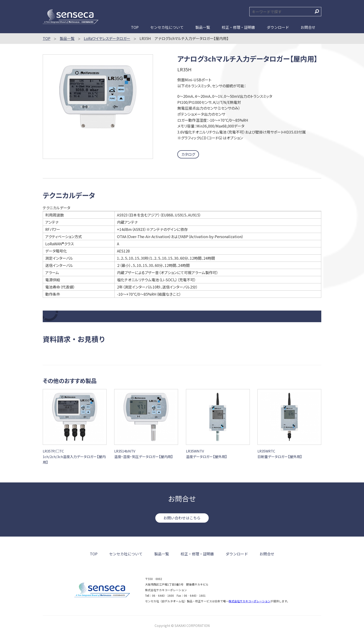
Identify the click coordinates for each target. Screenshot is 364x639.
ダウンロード (278, 27)
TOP (135, 27)
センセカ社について (167, 27)
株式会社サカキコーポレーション (250, 601)
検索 (317, 11)
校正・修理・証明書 (238, 27)
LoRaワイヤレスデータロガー (107, 38)
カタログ (188, 154)
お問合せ (308, 27)
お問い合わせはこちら (182, 518)
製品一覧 (203, 27)
